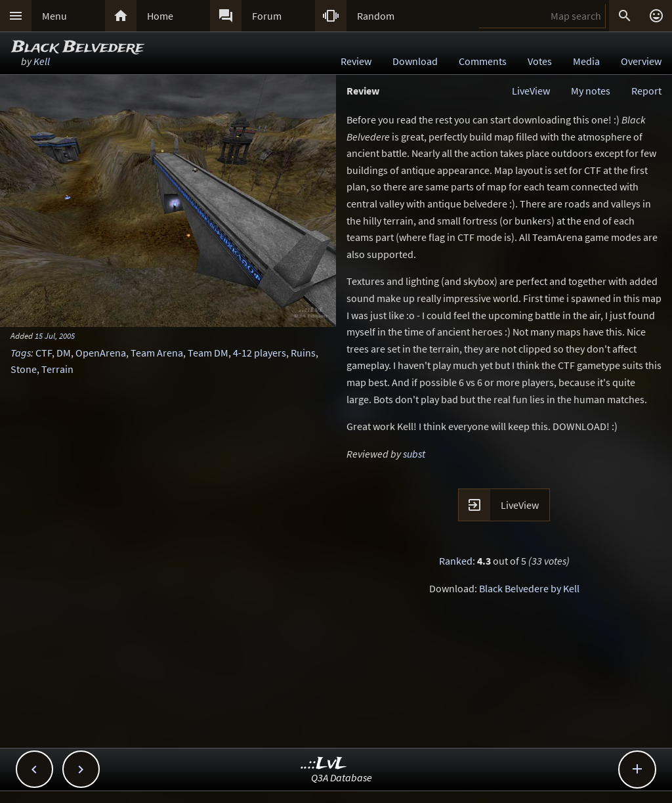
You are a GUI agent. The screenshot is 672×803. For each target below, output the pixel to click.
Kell (42, 61)
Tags (21, 353)
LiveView (531, 91)
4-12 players (260, 353)
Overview (641, 61)
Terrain (57, 369)
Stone (24, 369)
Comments (483, 61)
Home (160, 16)
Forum (267, 16)
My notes (591, 91)
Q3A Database (342, 777)
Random (376, 16)
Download (415, 61)
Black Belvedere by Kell (529, 588)
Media (586, 61)
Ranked (456, 561)
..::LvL (324, 764)
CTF (44, 353)
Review (356, 61)
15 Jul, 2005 (55, 336)
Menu (54, 16)
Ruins (303, 353)
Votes (540, 61)
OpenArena (101, 353)
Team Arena (157, 353)
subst (414, 454)
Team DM (208, 353)
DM (64, 353)
